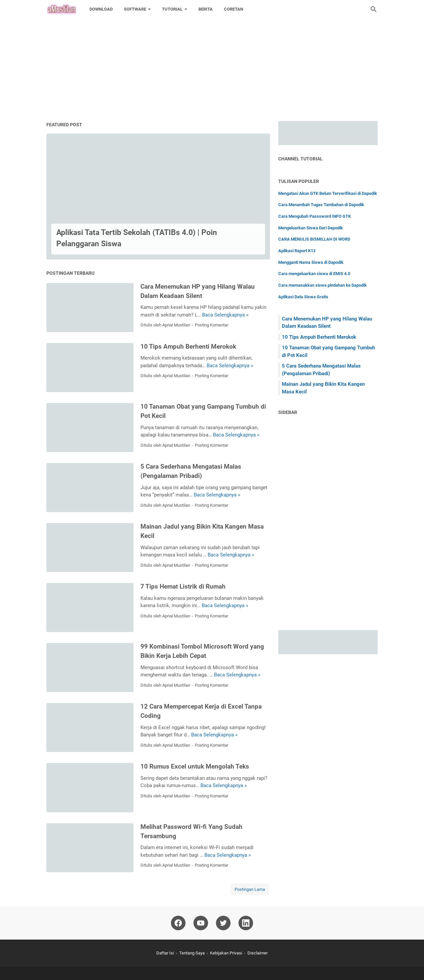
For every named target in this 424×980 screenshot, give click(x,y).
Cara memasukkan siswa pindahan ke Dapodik (322, 285)
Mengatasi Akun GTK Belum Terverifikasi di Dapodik (328, 193)
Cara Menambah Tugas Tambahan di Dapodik (321, 205)
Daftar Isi (165, 953)
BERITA (206, 9)
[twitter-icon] (223, 923)
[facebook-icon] (178, 923)
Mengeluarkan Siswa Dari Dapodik (311, 228)
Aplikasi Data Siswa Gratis (303, 297)
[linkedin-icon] (246, 923)
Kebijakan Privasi (226, 953)
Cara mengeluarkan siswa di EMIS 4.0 (314, 274)
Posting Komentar (212, 325)
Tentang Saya (192, 953)
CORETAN (234, 9)
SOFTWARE (135, 9)
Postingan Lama (250, 889)
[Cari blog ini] (374, 9)
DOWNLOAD (101, 9)
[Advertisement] (199, 46)
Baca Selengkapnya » (225, 315)
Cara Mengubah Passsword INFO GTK (315, 216)
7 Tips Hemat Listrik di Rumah (183, 587)
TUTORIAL (172, 9)
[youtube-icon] (201, 923)
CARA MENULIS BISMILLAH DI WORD (314, 239)
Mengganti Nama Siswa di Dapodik (311, 262)
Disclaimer (258, 953)
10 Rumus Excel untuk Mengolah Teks (195, 767)
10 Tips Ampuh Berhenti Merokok (188, 347)
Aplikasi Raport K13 (297, 251)
